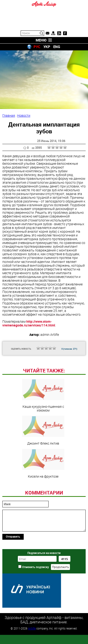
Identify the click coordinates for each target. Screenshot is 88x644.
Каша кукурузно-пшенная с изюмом (43, 428)
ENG (57, 47)
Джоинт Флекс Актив (43, 463)
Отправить (13, 569)
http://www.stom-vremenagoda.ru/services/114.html (29, 323)
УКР (47, 47)
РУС (37, 47)
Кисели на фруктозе (43, 496)
